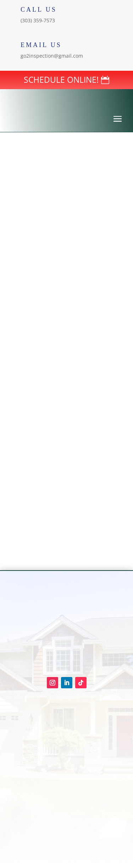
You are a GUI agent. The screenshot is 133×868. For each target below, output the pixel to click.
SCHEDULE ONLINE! (61, 80)
